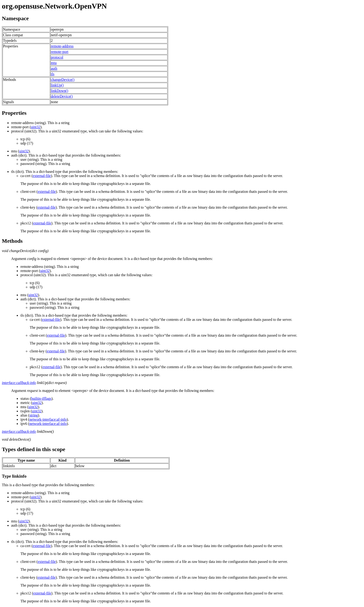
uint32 (36, 127)
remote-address (62, 46)
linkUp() (57, 85)
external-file (42, 176)
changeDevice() (63, 80)
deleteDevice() (62, 96)
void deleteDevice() (16, 439)
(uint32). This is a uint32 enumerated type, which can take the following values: (187, 137)
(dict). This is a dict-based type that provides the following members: (187, 160)
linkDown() (60, 91)
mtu (54, 63)
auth (54, 68)
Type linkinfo (14, 476)
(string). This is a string (40, 123)
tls (53, 74)
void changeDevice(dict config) (25, 251)
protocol (57, 57)
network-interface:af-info (48, 419)
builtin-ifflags (41, 399)
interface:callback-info (19, 383)
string (34, 415)
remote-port (60, 52)
